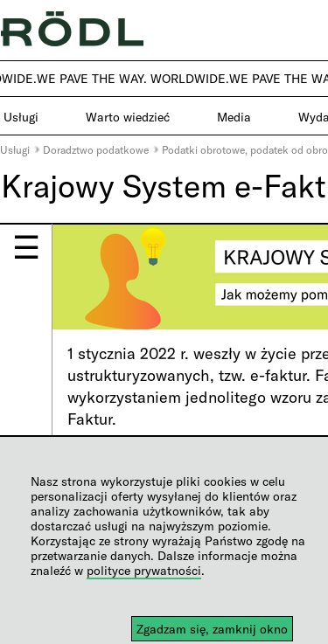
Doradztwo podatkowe (96, 149)
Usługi (15, 149)
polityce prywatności (144, 570)
